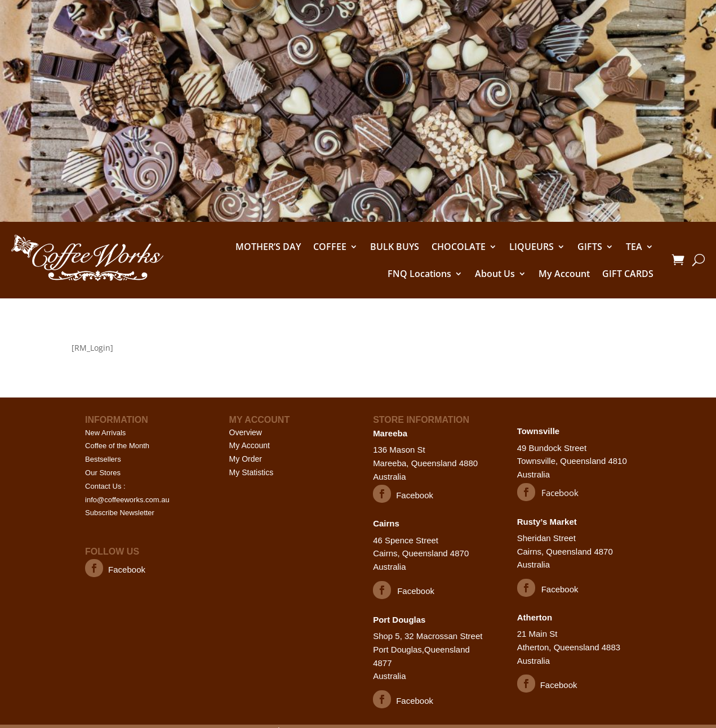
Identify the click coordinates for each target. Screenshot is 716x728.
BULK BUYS (395, 247)
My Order (246, 459)
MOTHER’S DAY (268, 247)
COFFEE (330, 247)
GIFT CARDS (628, 274)
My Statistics (252, 472)
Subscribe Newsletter (120, 513)
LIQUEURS (532, 247)
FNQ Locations (419, 274)
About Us (495, 274)
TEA (634, 247)
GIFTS (590, 247)
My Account (564, 274)
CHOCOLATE (459, 247)
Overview (246, 432)
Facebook (127, 570)
